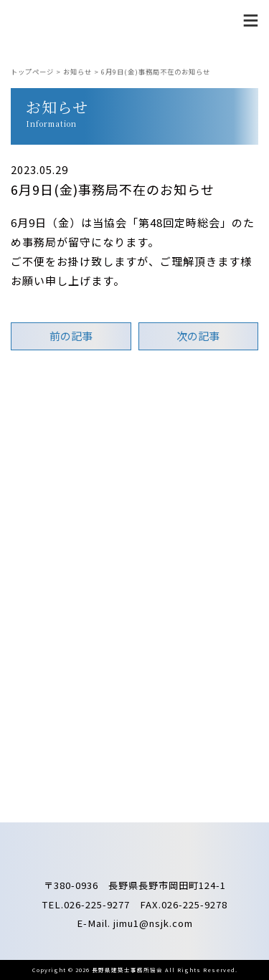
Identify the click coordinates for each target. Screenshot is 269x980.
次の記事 (198, 336)
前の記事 (71, 336)
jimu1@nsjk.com (153, 923)
